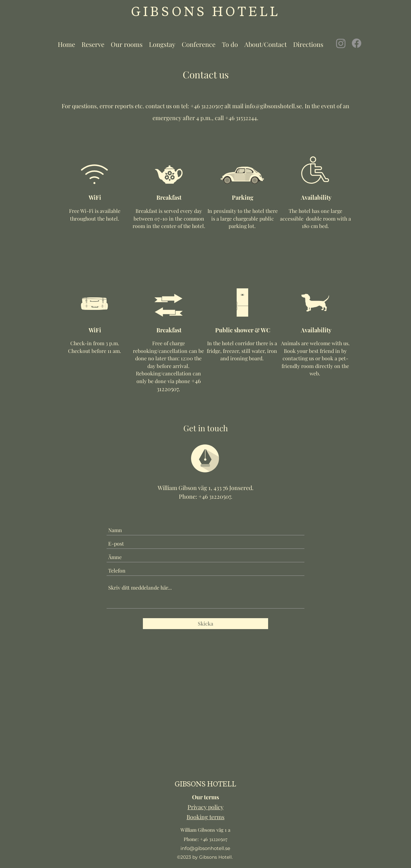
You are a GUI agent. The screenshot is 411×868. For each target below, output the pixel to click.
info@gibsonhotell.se (205, 848)
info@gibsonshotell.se (273, 106)
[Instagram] (341, 43)
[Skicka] (205, 624)
